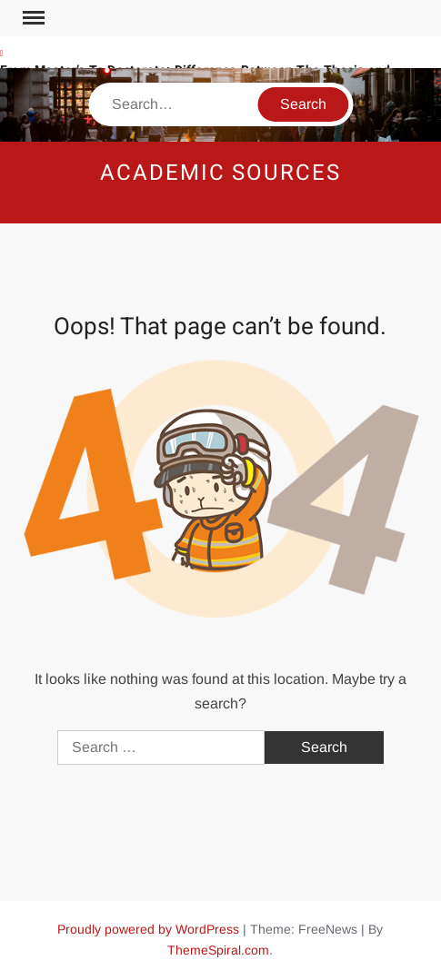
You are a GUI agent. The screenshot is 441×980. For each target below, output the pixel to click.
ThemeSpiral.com (218, 950)
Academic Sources (220, 173)
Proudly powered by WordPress (148, 929)
